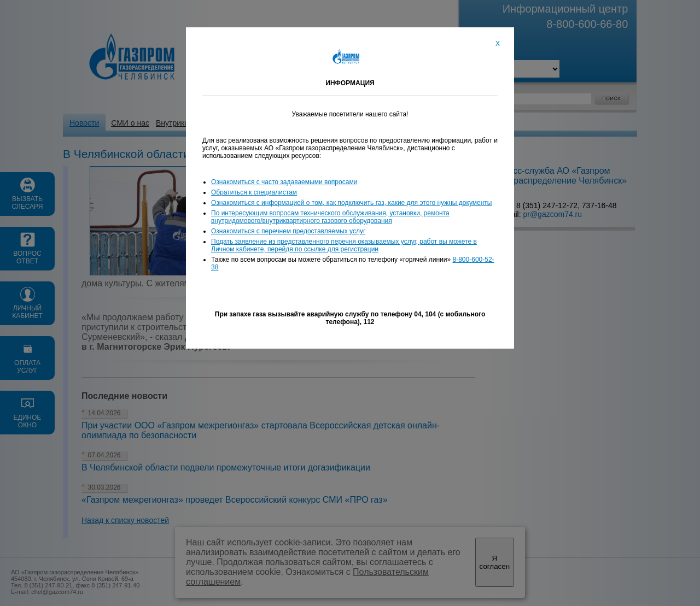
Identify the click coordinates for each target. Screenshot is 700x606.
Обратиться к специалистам (254, 192)
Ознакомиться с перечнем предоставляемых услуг (288, 231)
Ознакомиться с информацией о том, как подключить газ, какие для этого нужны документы (351, 203)
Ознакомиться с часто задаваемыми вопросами (284, 182)
